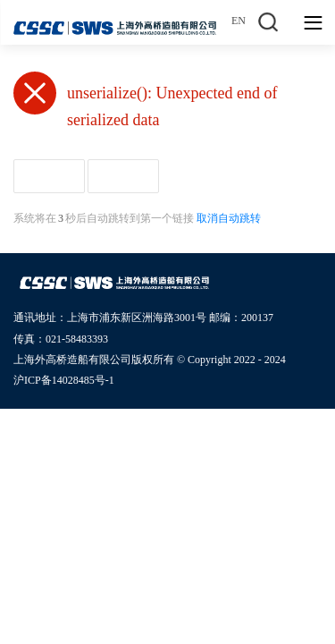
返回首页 (49, 176)
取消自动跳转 (229, 218)
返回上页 (123, 176)
